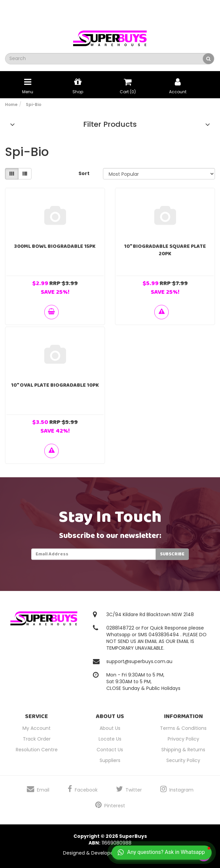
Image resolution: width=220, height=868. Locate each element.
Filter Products (110, 124)
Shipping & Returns (183, 750)
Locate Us (110, 739)
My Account (37, 728)
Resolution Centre (37, 750)
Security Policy (183, 760)
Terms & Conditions (183, 728)
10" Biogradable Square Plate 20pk (165, 250)
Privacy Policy (183, 739)
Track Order (37, 739)
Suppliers (110, 760)
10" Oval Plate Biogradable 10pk (55, 385)
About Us (110, 728)
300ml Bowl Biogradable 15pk (55, 246)
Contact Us (110, 750)
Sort (84, 173)
